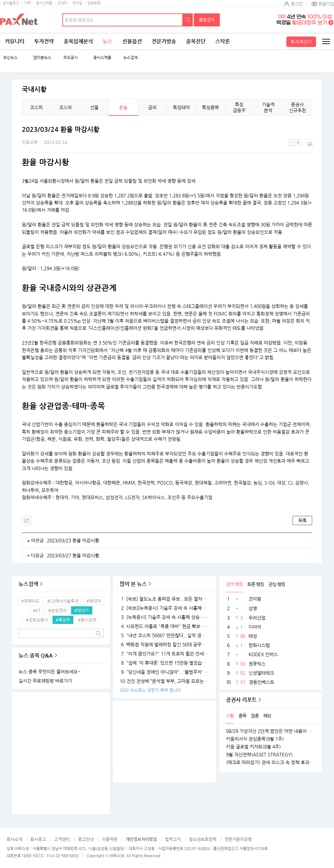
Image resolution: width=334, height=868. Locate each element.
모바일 (77, 3)
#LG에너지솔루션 (63, 601)
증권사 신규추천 (297, 107)
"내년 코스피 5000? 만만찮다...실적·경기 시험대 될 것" (164, 635)
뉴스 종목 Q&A (36, 655)
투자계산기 (301, 42)
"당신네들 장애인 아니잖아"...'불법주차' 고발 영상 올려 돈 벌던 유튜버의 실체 (164, 672)
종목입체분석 (78, 41)
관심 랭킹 (277, 584)
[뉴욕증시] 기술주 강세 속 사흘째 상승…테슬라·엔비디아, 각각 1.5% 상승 (164, 617)
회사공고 (38, 839)
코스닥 (65, 107)
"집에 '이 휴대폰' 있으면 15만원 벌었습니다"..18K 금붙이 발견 (164, 663)
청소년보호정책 (203, 839)
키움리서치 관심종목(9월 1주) (255, 739)
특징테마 (181, 107)
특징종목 (210, 107)
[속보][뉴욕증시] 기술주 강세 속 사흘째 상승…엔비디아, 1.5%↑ (164, 608)
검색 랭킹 (234, 584)
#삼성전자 (57, 610)
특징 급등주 (239, 107)
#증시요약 (87, 620)
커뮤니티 (15, 41)
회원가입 (326, 4)
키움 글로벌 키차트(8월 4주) (253, 747)
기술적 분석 (268, 107)
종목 (242, 716)
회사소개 (14, 839)
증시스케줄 (44, 3)
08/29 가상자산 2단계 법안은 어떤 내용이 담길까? (271, 731)
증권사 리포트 (241, 700)
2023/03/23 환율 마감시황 (73, 540)
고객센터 (62, 839)
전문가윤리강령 (238, 839)
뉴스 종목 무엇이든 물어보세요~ (50, 672)
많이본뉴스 (42, 58)
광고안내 (86, 839)
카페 (27, 3)
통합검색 (207, 20)
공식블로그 (11, 3)
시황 (230, 716)
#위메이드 (30, 601)
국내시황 (34, 89)
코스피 (36, 107)
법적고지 (173, 839)
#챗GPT (82, 610)
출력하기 (309, 143)
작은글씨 (292, 143)
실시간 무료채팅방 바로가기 (45, 681)
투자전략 (44, 41)
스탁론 (223, 41)
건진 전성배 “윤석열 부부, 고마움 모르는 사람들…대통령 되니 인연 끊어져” (164, 681)
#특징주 (63, 620)
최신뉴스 (10, 58)
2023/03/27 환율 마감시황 (73, 555)
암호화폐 (94, 3)
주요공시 (70, 58)
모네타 (62, 3)
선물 (94, 107)
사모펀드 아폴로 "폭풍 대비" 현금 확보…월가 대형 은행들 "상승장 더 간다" (164, 626)
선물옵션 (132, 41)
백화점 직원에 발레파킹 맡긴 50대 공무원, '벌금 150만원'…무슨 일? (164, 644)
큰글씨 (298, 143)
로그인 (297, 4)
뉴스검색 (130, 58)
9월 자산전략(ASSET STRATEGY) (259, 754)
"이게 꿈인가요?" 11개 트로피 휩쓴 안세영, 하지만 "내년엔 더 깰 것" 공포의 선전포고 (164, 654)
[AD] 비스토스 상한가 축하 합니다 (150, 690)
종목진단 (196, 41)
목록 (302, 520)
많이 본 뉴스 (133, 584)
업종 (255, 716)
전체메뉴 (326, 41)
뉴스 (108, 41)
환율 (123, 107)
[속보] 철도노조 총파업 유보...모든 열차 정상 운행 (164, 599)
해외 (267, 716)
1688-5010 (32, 855)
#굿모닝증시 (37, 620)
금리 (152, 107)
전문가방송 (164, 41)
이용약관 (110, 839)
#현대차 (94, 601)
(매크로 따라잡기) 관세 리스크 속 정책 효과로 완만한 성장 (271, 762)
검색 (188, 20)
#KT (37, 610)
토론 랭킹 (256, 584)
